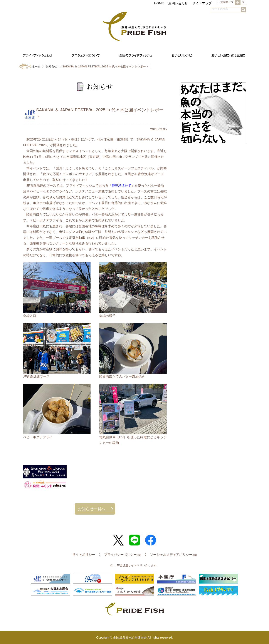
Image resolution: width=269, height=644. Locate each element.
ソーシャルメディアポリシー (173, 555)
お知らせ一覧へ (92, 509)
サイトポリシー (84, 555)
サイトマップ (202, 3)
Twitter (118, 540)
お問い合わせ (178, 3)
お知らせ (51, 66)
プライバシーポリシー (123, 555)
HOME (159, 3)
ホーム (36, 66)
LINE (134, 540)
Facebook (151, 540)
